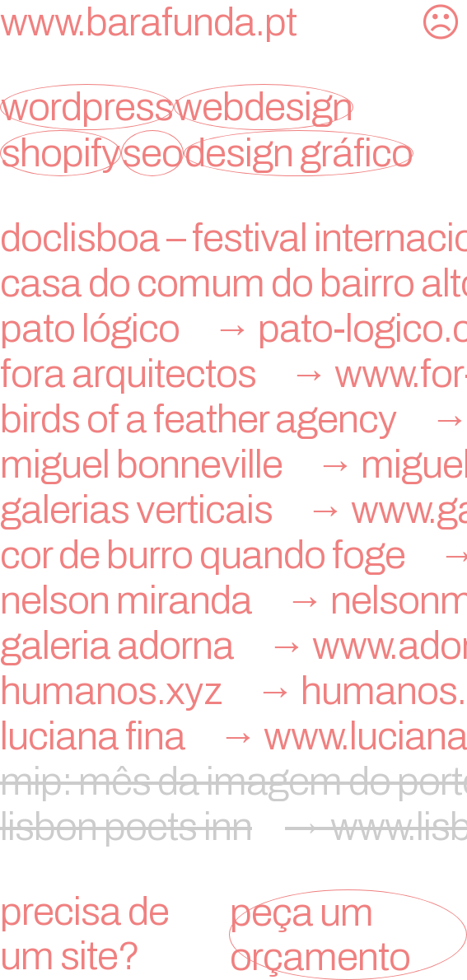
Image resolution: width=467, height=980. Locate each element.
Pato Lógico (233, 329)
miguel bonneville (233, 464)
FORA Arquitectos (233, 374)
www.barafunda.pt (148, 22)
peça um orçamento (320, 935)
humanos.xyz (233, 691)
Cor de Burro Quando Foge (233, 555)
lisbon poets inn (233, 827)
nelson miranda (233, 600)
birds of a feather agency (233, 419)
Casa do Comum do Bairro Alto (233, 283)
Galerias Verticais (233, 510)
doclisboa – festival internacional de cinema (233, 238)
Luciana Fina (233, 736)
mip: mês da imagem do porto (233, 782)
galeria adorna (233, 646)
